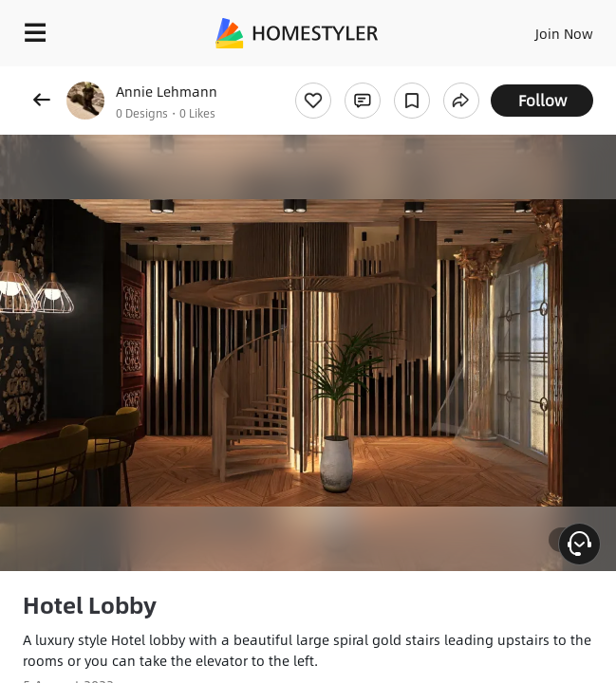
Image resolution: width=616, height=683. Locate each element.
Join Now (564, 33)
